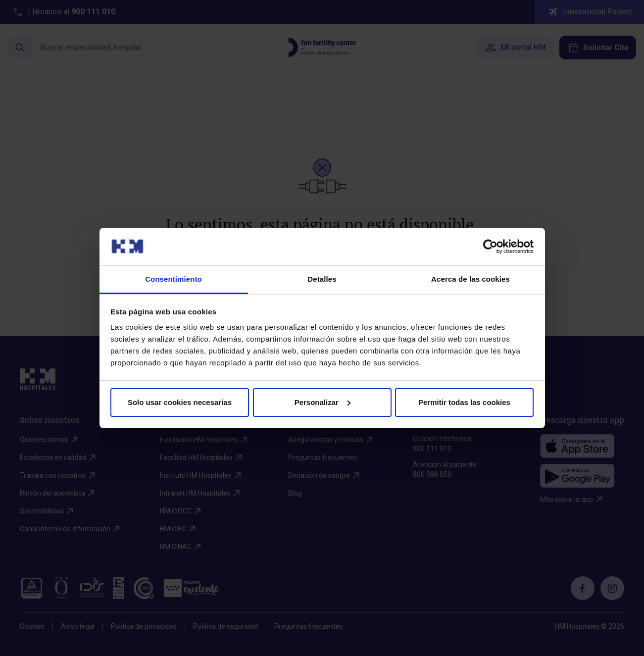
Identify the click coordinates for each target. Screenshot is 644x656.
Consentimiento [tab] (173, 279)
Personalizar (322, 402)
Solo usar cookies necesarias (180, 402)
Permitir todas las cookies (464, 402)
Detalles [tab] (322, 279)
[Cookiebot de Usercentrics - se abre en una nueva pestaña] (490, 247)
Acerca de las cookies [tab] (471, 279)
